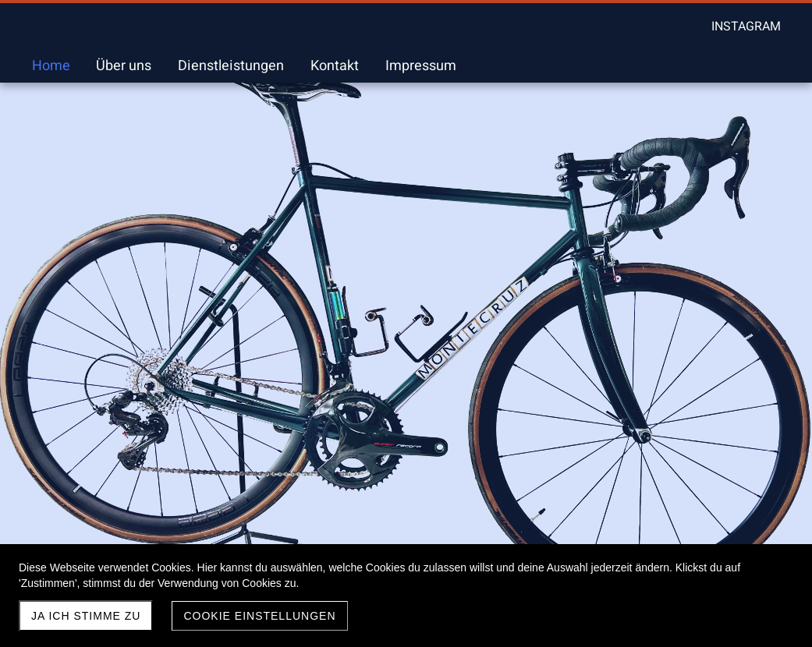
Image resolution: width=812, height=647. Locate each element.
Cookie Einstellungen (259, 616)
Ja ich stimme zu (86, 616)
